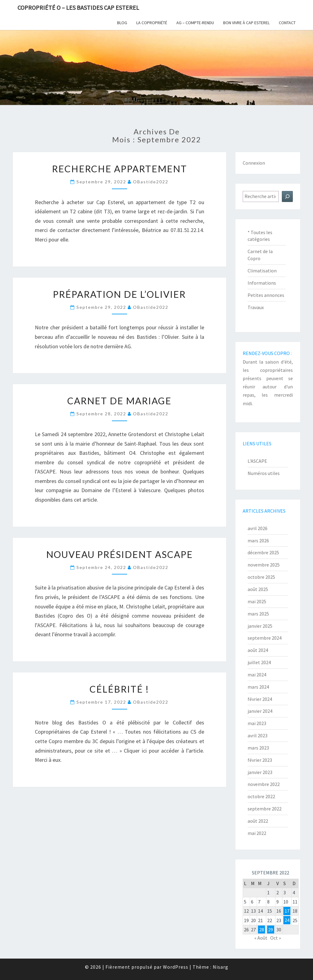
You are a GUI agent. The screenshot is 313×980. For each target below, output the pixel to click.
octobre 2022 (261, 796)
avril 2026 (258, 528)
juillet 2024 (259, 662)
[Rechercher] (287, 196)
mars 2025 (258, 614)
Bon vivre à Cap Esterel (246, 23)
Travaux (256, 307)
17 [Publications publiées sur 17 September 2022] (287, 911)
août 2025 (258, 589)
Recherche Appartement (120, 169)
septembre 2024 (265, 638)
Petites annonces (266, 295)
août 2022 (258, 821)
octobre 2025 (261, 577)
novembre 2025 (264, 565)
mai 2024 (257, 675)
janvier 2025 (260, 626)
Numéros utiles (264, 473)
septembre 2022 (265, 809)
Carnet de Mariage (119, 401)
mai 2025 (257, 601)
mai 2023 (257, 723)
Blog (122, 23)
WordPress (176, 967)
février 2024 (260, 699)
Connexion (254, 163)
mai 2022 (257, 833)
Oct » (276, 938)
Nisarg (221, 967)
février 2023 (260, 760)
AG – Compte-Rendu (195, 23)
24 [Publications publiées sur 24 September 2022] (287, 920)
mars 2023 (258, 748)
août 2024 (258, 650)
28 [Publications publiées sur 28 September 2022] (262, 930)
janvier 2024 (260, 711)
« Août (261, 938)
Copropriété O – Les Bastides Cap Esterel (78, 7)
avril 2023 (258, 735)
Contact (287, 23)
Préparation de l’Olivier (119, 294)
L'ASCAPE (257, 461)
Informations (262, 283)
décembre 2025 (263, 552)
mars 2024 (258, 687)
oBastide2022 (151, 182)
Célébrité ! (119, 689)
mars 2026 (258, 540)
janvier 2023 (260, 772)
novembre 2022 (264, 784)
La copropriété (152, 23)
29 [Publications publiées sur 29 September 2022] (271, 930)
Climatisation (262, 271)
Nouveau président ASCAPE (120, 554)
